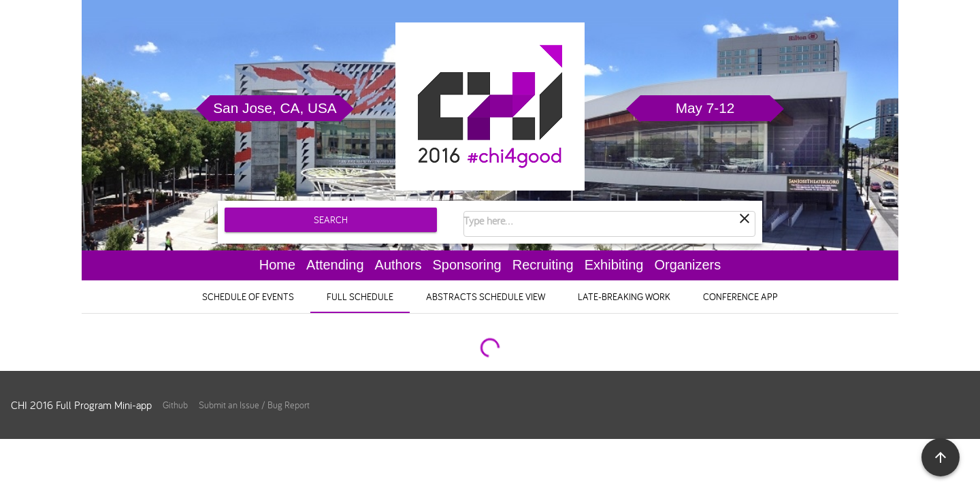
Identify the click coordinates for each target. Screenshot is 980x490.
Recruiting (543, 265)
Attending (335, 265)
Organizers (687, 265)
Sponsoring (467, 265)
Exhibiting (614, 265)
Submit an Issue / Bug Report (254, 405)
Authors (398, 265)
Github (175, 405)
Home (277, 265)
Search (331, 220)
